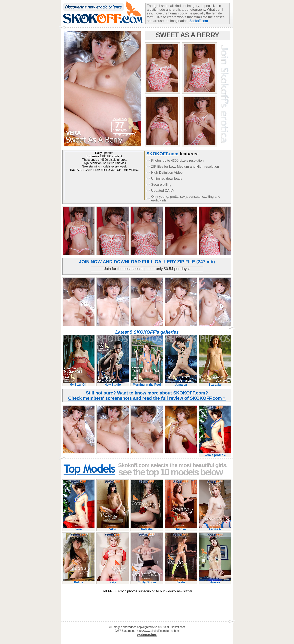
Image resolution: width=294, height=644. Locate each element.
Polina (79, 581)
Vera (79, 528)
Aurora (215, 581)
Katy (113, 581)
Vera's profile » (215, 454)
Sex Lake (215, 383)
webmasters (147, 635)
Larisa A (215, 528)
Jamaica (181, 383)
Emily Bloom (147, 581)
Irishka (181, 528)
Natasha (147, 528)
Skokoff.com (199, 21)
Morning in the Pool (147, 383)
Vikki (113, 528)
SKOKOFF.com (162, 154)
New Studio (113, 383)
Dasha (181, 581)
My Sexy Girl (79, 383)
